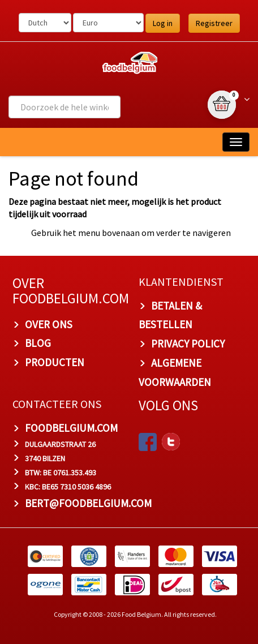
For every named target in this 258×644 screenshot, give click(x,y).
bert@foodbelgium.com (88, 503)
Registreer (214, 23)
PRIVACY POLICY (188, 344)
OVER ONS (49, 324)
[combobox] (64, 107)
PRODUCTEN (55, 362)
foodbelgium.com (71, 428)
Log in (163, 23)
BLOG (38, 343)
